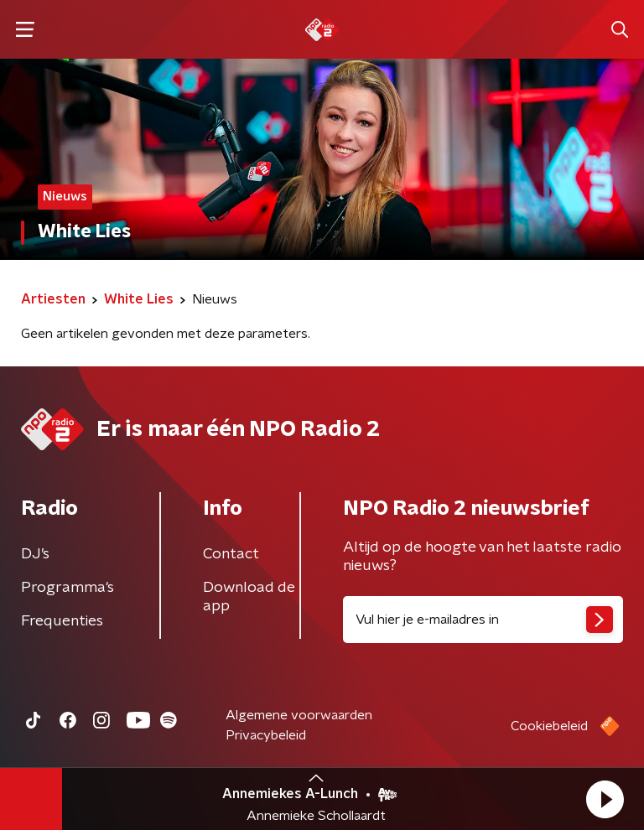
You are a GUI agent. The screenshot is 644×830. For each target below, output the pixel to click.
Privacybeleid (266, 735)
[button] (605, 799)
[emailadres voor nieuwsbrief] (483, 620)
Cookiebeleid (549, 726)
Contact (231, 554)
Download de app (249, 597)
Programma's (68, 588)
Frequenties (62, 621)
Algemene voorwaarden (299, 715)
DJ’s (35, 554)
